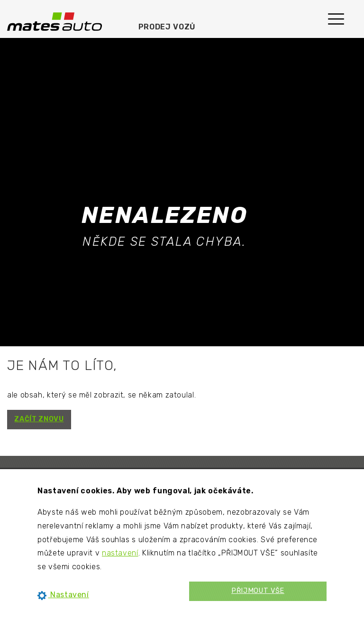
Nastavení (63, 595)
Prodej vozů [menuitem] (167, 27)
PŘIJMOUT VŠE (258, 591)
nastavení (120, 553)
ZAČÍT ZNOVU (39, 419)
